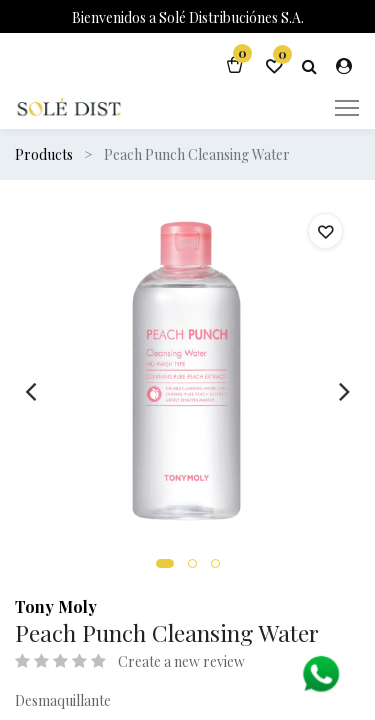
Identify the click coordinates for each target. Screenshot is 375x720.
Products (44, 154)
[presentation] (30, 391)
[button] (165, 563)
